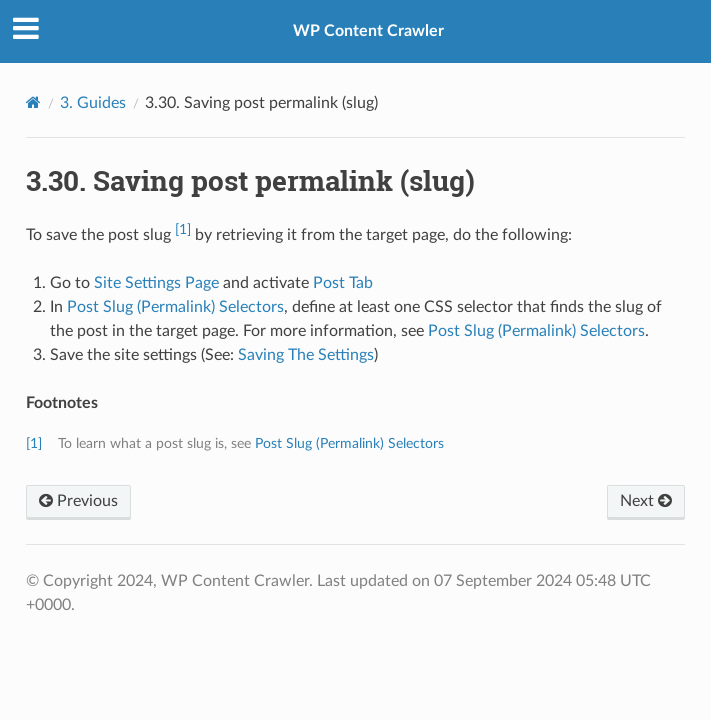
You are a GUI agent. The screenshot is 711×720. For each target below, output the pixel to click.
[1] (183, 229)
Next (646, 501)
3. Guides (93, 103)
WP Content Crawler (368, 31)
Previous (78, 501)
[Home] (33, 102)
